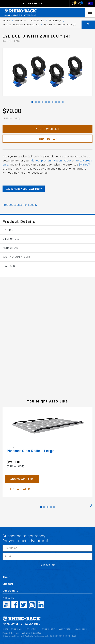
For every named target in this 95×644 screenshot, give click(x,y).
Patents (15, 633)
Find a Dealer (47, 139)
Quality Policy (65, 629)
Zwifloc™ (85, 165)
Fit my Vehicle (33, 4)
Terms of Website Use (13, 629)
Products (20, 21)
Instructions (10, 248)
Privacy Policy (32, 629)
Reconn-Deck (63, 161)
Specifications (11, 239)
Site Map (37, 633)
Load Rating (9, 266)
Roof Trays (55, 21)
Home (7, 21)
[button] (32, 102)
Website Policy (49, 629)
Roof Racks (37, 21)
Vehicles (26, 633)
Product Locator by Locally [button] (20, 205)
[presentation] (91, 504)
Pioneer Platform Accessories (21, 25)
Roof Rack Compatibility (16, 257)
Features (8, 230)
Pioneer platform (42, 161)
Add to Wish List (47, 129)
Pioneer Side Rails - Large (31, 451)
